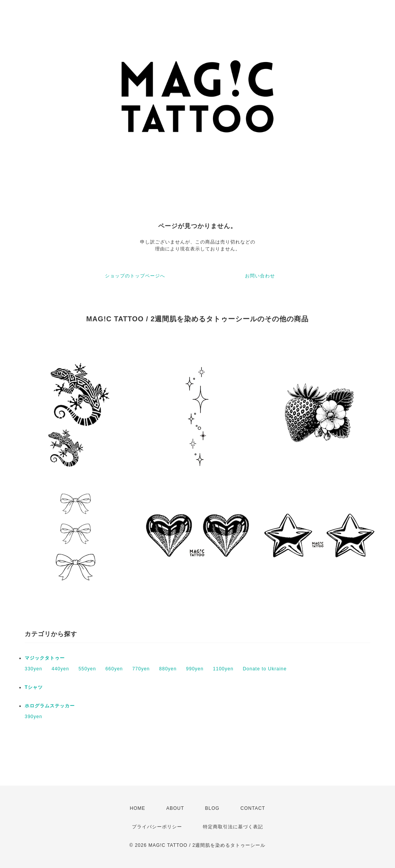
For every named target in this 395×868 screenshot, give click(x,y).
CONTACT (253, 808)
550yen (87, 669)
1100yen (223, 669)
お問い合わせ (260, 276)
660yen (114, 669)
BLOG (212, 808)
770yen (141, 669)
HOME (138, 808)
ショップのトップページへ (135, 276)
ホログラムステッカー (50, 706)
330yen (33, 669)
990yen (195, 669)
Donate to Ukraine (265, 669)
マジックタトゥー (45, 658)
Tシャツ (34, 687)
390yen (33, 717)
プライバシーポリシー (157, 827)
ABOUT (175, 808)
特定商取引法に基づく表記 (233, 827)
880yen (168, 669)
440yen (60, 669)
